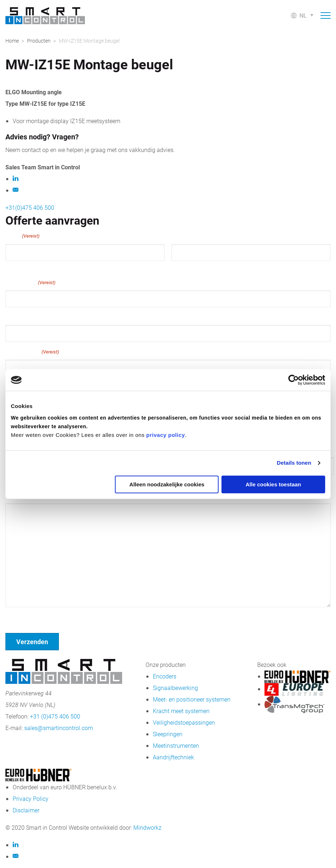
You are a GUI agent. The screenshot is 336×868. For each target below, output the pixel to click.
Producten (39, 41)
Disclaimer (26, 810)
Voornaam (18, 268)
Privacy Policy (31, 798)
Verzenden (32, 642)
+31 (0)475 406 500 (55, 716)
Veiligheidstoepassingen (184, 722)
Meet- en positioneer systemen (192, 699)
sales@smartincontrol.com (59, 728)
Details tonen (294, 463)
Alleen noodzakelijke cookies (167, 484)
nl (303, 15)
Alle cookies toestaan (273, 484)
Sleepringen (168, 734)
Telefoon (17, 316)
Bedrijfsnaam (32, 352)
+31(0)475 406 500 (30, 207)
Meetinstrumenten (176, 745)
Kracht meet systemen (181, 711)
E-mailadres (30, 282)
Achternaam (186, 268)
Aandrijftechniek (173, 757)
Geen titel (18, 617)
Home (12, 41)
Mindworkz (147, 827)
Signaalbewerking (175, 688)
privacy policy (166, 435)
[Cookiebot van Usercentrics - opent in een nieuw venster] (294, 380)
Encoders (165, 676)
